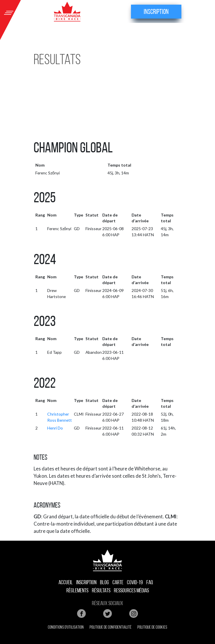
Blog (104, 583)
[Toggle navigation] (9, 12)
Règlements (77, 591)
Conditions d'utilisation (66, 627)
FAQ (150, 583)
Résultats (101, 591)
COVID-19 (135, 583)
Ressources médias (131, 591)
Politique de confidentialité (111, 627)
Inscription (156, 12)
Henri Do (55, 428)
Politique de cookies (152, 627)
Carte (118, 583)
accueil (66, 583)
